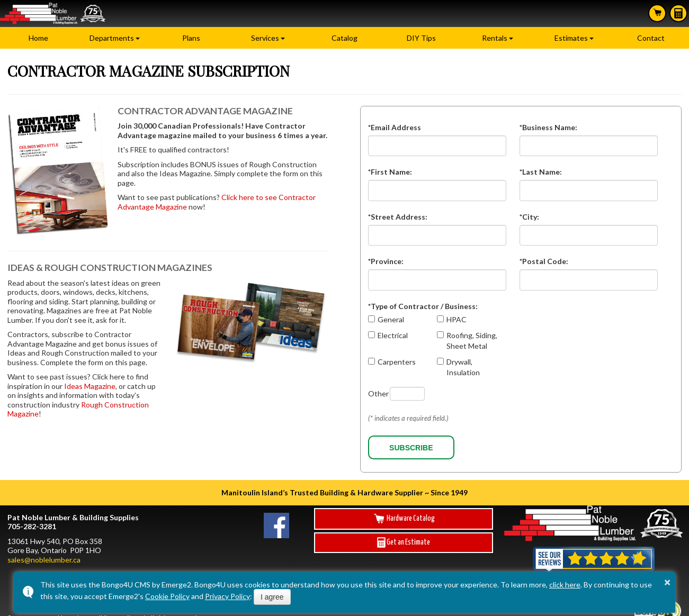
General (391, 319)
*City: (529, 217)
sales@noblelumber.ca (44, 560)
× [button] (667, 582)
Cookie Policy (167, 596)
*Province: (386, 261)
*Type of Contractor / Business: (423, 306)
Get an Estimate (404, 542)
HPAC (457, 319)
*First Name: (390, 172)
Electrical (393, 335)
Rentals (495, 38)
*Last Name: (541, 172)
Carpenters (397, 362)
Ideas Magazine (90, 386)
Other (378, 393)
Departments (112, 38)
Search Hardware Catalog (657, 12)
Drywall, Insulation (463, 367)
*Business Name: (548, 127)
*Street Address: (398, 217)
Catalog (344, 38)
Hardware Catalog (404, 518)
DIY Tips (421, 38)
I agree (272, 597)
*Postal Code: (544, 261)
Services (265, 38)
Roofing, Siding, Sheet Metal (472, 341)
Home (38, 38)
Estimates (678, 13)
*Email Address (395, 127)
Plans (191, 38)
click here (565, 585)
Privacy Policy (227, 596)
